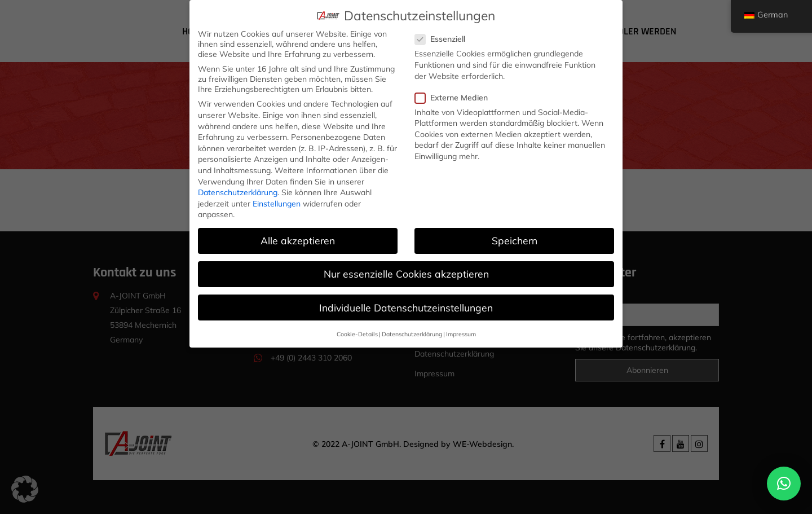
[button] (784, 484)
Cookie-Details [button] (357, 332)
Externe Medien (455, 95)
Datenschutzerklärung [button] (412, 332)
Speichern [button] (515, 239)
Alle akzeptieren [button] (298, 239)
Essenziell (444, 37)
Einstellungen (277, 201)
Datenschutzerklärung (238, 191)
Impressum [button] (461, 332)
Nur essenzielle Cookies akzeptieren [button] (406, 272)
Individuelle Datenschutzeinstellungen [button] (406, 305)
